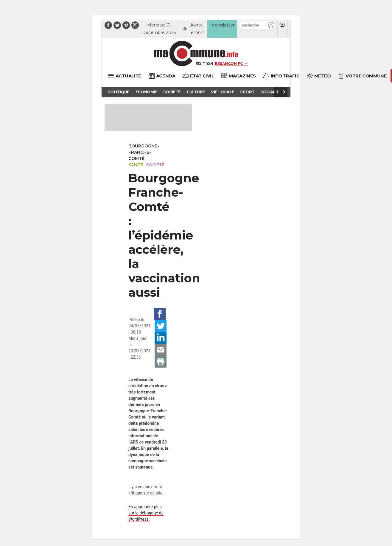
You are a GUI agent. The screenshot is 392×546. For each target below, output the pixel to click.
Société (155, 165)
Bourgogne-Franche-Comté (144, 152)
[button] (271, 25)
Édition (204, 63)
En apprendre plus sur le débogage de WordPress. (146, 513)
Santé (136, 165)
